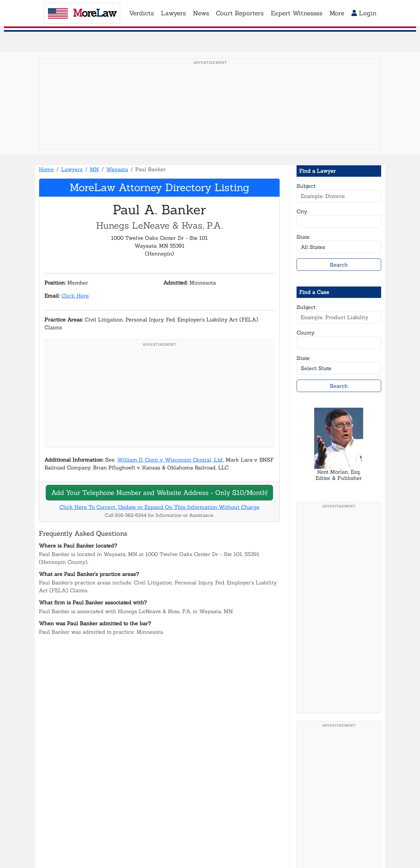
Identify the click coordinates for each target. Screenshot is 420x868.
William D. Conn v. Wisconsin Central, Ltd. (170, 460)
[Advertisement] (210, 114)
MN (94, 169)
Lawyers (72, 169)
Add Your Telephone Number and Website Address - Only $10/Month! (159, 492)
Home (46, 169)
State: (304, 237)
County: (306, 333)
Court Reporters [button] (240, 13)
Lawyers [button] (173, 13)
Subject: (307, 186)
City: (302, 211)
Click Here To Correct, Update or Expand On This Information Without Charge (160, 507)
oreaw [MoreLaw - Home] (82, 13)
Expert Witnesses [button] (297, 13)
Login (364, 13)
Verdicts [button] (141, 13)
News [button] (201, 13)
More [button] (337, 13)
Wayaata (117, 169)
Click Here (75, 296)
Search (339, 265)
